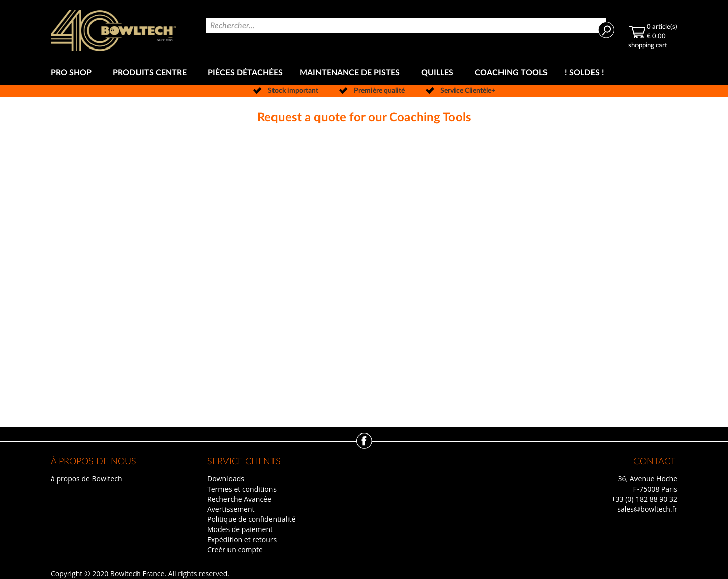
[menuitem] (73, 73)
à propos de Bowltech (86, 479)
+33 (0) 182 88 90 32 (644, 499)
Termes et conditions (242, 489)
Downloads (226, 479)
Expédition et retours (242, 539)
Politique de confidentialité (251, 519)
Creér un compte (235, 549)
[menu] (364, 73)
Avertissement (231, 509)
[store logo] (113, 31)
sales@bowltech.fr (647, 509)
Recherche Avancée (239, 499)
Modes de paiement (240, 529)
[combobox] (406, 25)
